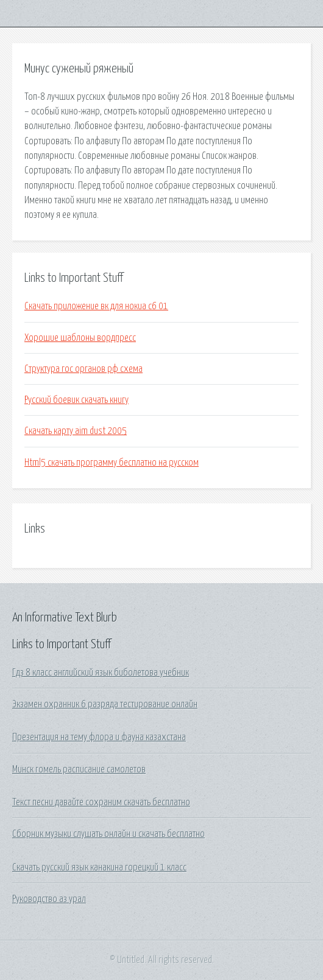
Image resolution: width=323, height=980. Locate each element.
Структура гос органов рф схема (83, 369)
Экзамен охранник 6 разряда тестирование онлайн (105, 704)
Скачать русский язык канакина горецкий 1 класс (99, 867)
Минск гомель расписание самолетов (79, 769)
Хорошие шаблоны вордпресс (80, 338)
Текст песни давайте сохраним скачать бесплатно (101, 802)
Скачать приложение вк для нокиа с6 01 (96, 306)
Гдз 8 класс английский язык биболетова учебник (101, 673)
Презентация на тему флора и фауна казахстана (99, 737)
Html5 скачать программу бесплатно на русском (112, 463)
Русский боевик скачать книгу (76, 400)
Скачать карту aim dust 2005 (76, 431)
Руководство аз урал (49, 899)
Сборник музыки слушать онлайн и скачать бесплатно (108, 834)
